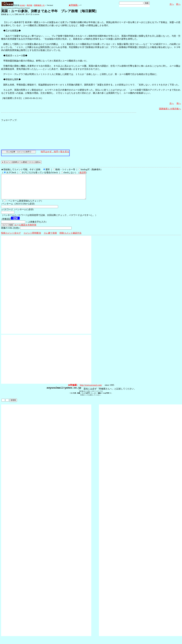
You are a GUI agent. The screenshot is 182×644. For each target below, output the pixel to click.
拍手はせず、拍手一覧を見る (55, 152)
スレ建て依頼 (50, 238)
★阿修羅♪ (74, 5)
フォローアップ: (9, 120)
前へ (178, 4)
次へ (172, 4)
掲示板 (29, 5)
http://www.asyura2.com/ (91, 390)
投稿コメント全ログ (11, 238)
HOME (22, 5)
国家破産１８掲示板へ (170, 109)
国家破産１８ (39, 5)
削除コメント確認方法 (71, 238)
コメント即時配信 (32, 238)
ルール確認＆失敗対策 (25, 230)
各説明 (83, 172)
